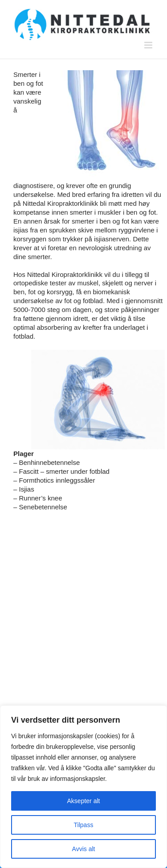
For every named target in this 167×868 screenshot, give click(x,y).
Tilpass (84, 825)
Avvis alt (84, 849)
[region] (83, 787)
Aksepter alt (84, 801)
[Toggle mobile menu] (149, 45)
